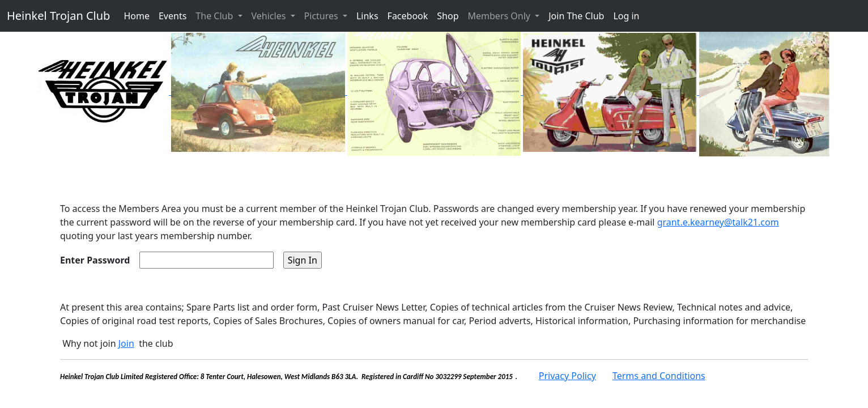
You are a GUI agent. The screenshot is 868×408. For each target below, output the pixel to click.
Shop (448, 16)
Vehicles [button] (270, 16)
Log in (626, 16)
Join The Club (576, 16)
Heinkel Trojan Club (58, 16)
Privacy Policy (567, 376)
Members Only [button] (501, 16)
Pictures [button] (322, 16)
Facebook (408, 16)
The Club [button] (215, 16)
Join (126, 343)
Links (367, 16)
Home (137, 16)
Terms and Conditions (659, 376)
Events (173, 16)
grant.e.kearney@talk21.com (718, 222)
